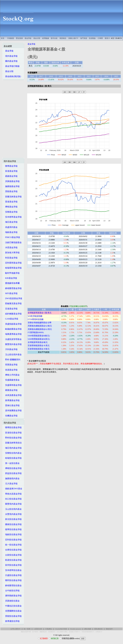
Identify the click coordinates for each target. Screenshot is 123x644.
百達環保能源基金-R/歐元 (39, 349)
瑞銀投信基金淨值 (13, 534)
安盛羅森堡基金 (12, 380)
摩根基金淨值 (11, 207)
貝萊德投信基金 (12, 601)
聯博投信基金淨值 (13, 427)
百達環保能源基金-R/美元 (39, 346)
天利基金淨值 (11, 349)
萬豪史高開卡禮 (26, 632)
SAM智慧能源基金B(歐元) (39, 336)
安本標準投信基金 (13, 570)
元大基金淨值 (11, 484)
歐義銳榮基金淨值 (13, 329)
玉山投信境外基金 (13, 355)
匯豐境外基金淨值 (13, 344)
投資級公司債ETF (74, 632)
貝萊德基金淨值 (12, 181)
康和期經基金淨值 (13, 596)
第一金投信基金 (12, 463)
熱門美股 (84, 38)
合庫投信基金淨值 (13, 550)
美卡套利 (35, 632)
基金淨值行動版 (12, 66)
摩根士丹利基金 (12, 375)
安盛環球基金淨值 (13, 385)
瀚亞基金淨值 (11, 222)
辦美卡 (107, 38)
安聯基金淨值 (11, 212)
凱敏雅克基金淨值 (13, 303)
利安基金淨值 (11, 258)
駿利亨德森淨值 (12, 273)
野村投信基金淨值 (13, 438)
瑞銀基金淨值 (11, 232)
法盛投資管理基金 (13, 339)
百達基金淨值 (11, 309)
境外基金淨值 (11, 56)
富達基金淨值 (11, 171)
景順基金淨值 (11, 191)
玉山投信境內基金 (13, 509)
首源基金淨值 (11, 370)
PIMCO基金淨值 (12, 237)
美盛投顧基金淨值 (13, 324)
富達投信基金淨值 (13, 433)
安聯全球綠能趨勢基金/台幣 (40, 323)
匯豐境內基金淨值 (13, 504)
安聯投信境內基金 (13, 453)
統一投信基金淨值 (13, 545)
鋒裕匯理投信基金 (13, 586)
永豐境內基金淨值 (13, 514)
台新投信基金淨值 (13, 555)
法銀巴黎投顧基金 (13, 242)
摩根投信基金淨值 (13, 468)
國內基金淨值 (11, 61)
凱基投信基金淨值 (13, 560)
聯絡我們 (109, 629)
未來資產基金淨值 (13, 395)
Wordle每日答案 (61, 629)
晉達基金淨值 (11, 202)
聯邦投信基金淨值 (13, 580)
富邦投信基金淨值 (13, 565)
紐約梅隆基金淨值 (13, 314)
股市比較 (54, 38)
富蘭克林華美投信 (13, 443)
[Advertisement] (80, 18)
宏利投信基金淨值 (13, 540)
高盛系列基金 (11, 227)
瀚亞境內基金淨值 (13, 448)
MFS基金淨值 (11, 293)
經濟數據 (46, 38)
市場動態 (11, 38)
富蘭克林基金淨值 (13, 197)
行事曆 (100, 38)
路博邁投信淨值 (12, 621)
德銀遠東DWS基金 (13, 489)
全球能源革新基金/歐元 (38, 342)
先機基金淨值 (11, 416)
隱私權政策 (98, 629)
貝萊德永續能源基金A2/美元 (40, 329)
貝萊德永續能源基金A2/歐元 (40, 326)
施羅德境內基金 (12, 478)
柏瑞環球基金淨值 (13, 268)
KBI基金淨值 (10, 278)
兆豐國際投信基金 (13, 611)
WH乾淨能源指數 (35, 316)
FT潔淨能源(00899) (36, 332)
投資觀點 (92, 38)
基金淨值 (28, 38)
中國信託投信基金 (13, 606)
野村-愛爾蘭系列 (12, 360)
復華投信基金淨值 (13, 529)
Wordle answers (76, 629)
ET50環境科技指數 (36, 319)
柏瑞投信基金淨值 (13, 458)
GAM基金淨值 (11, 319)
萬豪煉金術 (43, 632)
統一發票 (27, 629)
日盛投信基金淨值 (13, 575)
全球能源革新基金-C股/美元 (40, 313)
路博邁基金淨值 (12, 400)
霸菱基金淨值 (11, 176)
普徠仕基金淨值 (12, 405)
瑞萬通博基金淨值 (13, 334)
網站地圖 (88, 629)
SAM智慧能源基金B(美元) (39, 339)
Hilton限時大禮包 (62, 632)
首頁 (3, 38)
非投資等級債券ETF (88, 632)
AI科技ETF (99, 632)
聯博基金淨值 (11, 166)
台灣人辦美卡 (15, 629)
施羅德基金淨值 (12, 186)
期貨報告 (63, 38)
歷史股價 (19, 38)
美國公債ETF (73, 38)
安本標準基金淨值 (13, 217)
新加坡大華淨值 (12, 253)
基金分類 (37, 38)
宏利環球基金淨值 (13, 263)
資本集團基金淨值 (13, 410)
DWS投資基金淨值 (13, 298)
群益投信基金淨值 (13, 473)
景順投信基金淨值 (13, 616)
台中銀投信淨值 (12, 591)
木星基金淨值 (11, 248)
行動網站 (49, 629)
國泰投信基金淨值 (13, 524)
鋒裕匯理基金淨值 (13, 288)
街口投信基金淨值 (13, 499)
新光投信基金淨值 (13, 519)
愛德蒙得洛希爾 (12, 283)
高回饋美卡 (52, 632)
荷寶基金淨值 (11, 365)
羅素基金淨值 (11, 390)
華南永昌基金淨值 (13, 494)
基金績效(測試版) (12, 76)
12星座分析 (38, 629)
